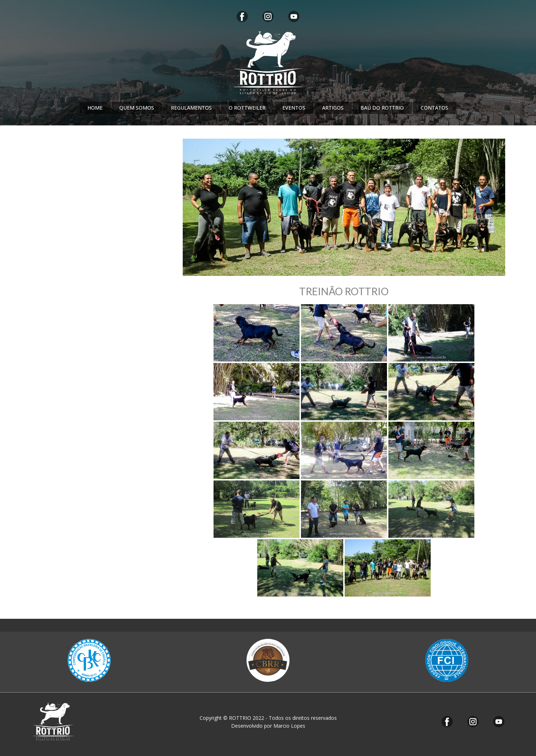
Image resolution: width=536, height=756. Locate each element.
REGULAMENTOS (191, 108)
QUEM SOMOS (137, 108)
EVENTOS (294, 108)
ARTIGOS (333, 108)
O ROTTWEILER (247, 108)
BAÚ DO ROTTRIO (382, 108)
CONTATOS (434, 108)
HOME (95, 108)
